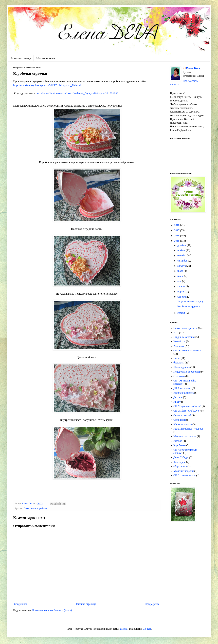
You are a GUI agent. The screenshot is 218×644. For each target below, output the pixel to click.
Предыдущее (152, 604)
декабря (182, 245)
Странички (180, 420)
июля (181, 271)
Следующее (21, 604)
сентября (183, 261)
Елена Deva (193, 68)
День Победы (181, 457)
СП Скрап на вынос (184, 475)
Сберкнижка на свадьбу (190, 301)
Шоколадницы (182, 367)
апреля (182, 286)
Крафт (177, 402)
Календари (179, 462)
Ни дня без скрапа (184, 337)
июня (181, 276)
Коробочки (180, 445)
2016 (177, 236)
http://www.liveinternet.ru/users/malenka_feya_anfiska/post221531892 (77, 93)
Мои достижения (46, 58)
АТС (176, 332)
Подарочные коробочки (36, 508)
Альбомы (179, 346)
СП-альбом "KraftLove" (187, 411)
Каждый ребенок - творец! (188, 429)
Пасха (177, 358)
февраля (182, 297)
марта (181, 292)
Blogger (147, 629)
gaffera (124, 629)
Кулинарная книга (184, 393)
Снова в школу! (182, 415)
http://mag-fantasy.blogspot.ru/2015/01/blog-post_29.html (47, 85)
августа (182, 266)
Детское (178, 397)
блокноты (179, 363)
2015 (177, 241)
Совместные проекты (185, 328)
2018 (177, 225)
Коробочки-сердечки (188, 306)
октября (182, 256)
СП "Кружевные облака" (187, 406)
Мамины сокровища (185, 436)
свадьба (178, 441)
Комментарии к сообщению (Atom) (52, 610)
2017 (177, 230)
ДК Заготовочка (182, 388)
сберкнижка (180, 466)
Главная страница (21, 58)
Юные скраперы (183, 424)
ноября (182, 250)
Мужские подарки (184, 471)
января (182, 313)
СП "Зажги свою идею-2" (188, 350)
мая (180, 281)
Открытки (179, 376)
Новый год (179, 341)
